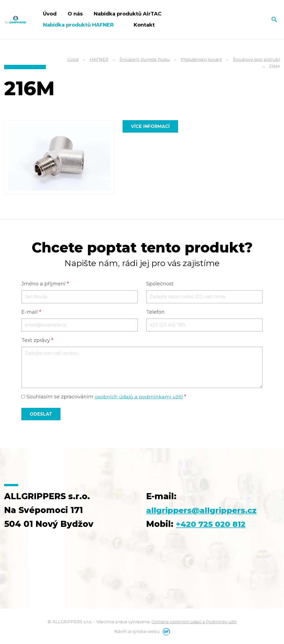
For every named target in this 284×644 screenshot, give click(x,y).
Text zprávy (37, 341)
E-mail (31, 312)
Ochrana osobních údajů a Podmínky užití (194, 622)
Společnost (160, 284)
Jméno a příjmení (45, 284)
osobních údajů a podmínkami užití (139, 397)
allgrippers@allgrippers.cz (206, 510)
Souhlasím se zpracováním (104, 397)
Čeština (262, 19)
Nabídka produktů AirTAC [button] (128, 14)
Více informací (150, 126)
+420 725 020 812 (214, 524)
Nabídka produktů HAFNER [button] (79, 25)
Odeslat (41, 414)
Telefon (155, 312)
